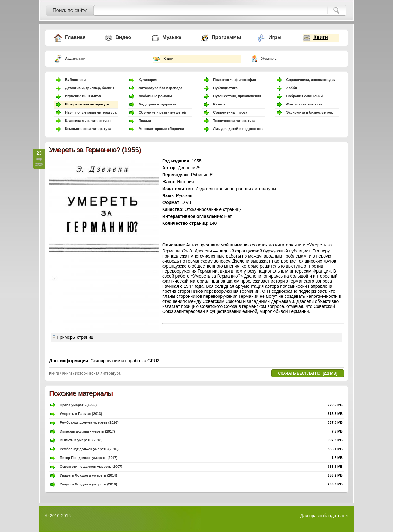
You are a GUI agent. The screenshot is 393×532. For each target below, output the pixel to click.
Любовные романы (155, 96)
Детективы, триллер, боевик (90, 88)
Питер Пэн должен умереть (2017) (89, 458)
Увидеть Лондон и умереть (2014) (88, 475)
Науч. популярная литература (91, 112)
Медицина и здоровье (158, 104)
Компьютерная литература (88, 129)
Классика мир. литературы (88, 121)
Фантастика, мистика (304, 104)
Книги (321, 37)
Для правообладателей (324, 516)
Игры (275, 37)
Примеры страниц (73, 337)
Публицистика (225, 88)
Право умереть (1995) (78, 405)
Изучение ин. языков (83, 96)
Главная (75, 37)
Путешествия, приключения (237, 96)
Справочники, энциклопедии (311, 80)
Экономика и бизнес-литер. (310, 112)
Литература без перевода (161, 88)
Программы (226, 37)
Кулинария (148, 80)
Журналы (269, 59)
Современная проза (230, 112)
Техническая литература (234, 121)
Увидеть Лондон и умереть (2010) (88, 484)
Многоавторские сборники (161, 129)
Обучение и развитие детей (162, 112)
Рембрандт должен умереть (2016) (89, 422)
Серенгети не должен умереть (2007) (91, 467)
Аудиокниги (75, 59)
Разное (219, 104)
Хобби (291, 88)
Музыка (172, 37)
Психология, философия (235, 80)
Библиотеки (75, 80)
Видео (123, 37)
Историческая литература (87, 104)
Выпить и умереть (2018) (81, 440)
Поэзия (145, 121)
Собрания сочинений (304, 96)
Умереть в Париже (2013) (81, 414)
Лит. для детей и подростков (238, 129)
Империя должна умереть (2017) (87, 431)
